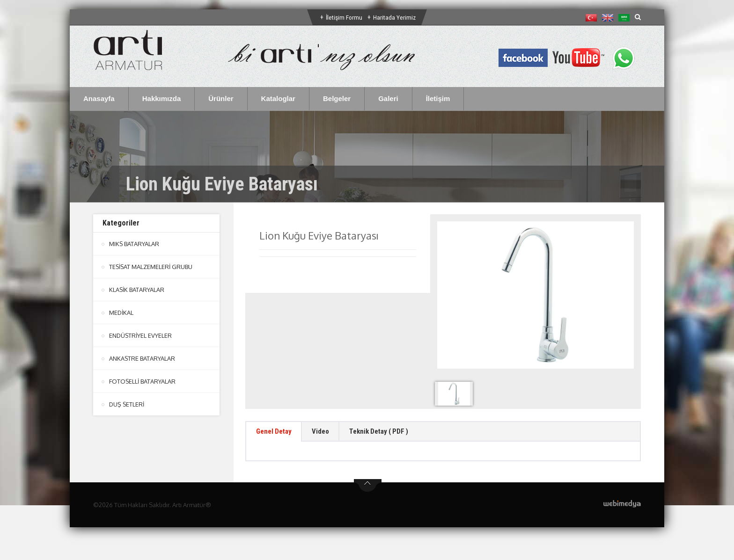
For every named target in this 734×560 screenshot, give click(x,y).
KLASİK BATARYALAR (137, 290)
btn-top (368, 488)
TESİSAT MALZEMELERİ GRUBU (151, 267)
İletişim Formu (344, 17)
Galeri (388, 98)
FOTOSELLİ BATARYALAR (143, 381)
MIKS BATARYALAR (134, 244)
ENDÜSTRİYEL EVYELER (141, 335)
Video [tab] (327, 433)
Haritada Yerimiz (395, 17)
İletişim (438, 98)
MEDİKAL (121, 313)
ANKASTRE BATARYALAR (142, 358)
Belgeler (337, 98)
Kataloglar (278, 98)
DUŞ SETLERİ (127, 404)
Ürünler (221, 98)
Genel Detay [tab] (276, 433)
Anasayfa (99, 98)
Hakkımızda (162, 98)
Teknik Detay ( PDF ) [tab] (391, 433)
